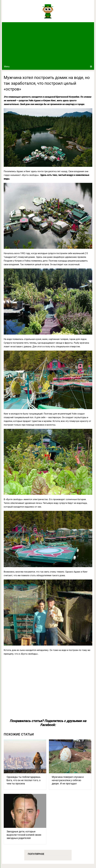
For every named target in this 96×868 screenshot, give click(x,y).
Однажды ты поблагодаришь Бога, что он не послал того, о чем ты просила (24, 780)
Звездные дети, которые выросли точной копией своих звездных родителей (24, 835)
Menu (7, 67)
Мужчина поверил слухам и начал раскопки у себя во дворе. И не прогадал (68, 780)
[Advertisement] (48, 43)
